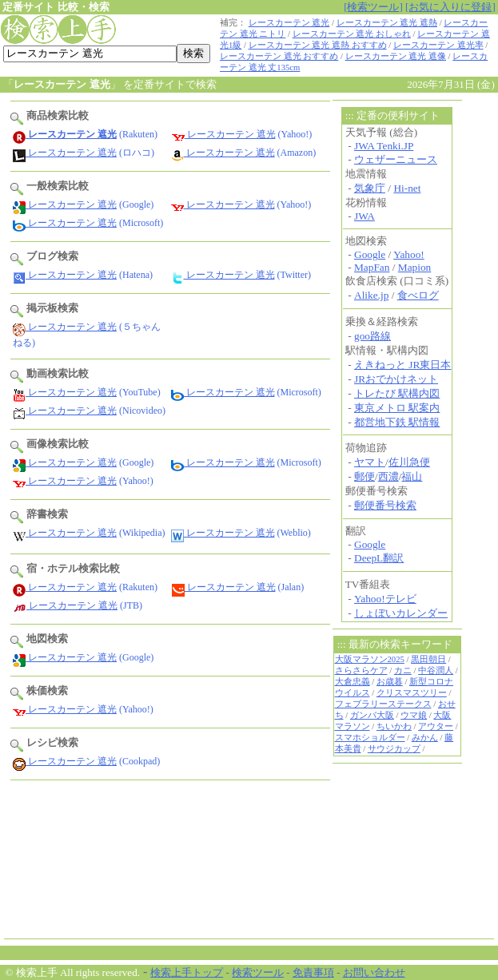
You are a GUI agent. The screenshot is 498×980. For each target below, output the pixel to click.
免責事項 (313, 972)
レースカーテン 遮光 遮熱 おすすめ (318, 45)
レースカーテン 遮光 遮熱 (387, 23)
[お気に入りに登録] (450, 7)
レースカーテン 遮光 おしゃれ (352, 34)
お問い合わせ (374, 972)
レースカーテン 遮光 (289, 23)
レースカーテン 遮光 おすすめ (279, 56)
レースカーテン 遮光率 (438, 45)
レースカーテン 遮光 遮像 (396, 56)
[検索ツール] (373, 7)
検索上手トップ (187, 972)
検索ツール (258, 972)
